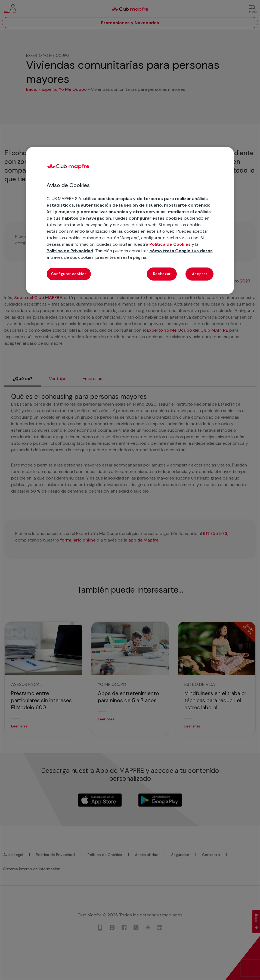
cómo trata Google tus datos (181, 251)
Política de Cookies (170, 244)
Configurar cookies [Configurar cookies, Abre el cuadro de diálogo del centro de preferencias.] (69, 274)
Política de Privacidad (70, 251)
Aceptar (200, 274)
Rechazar (162, 274)
